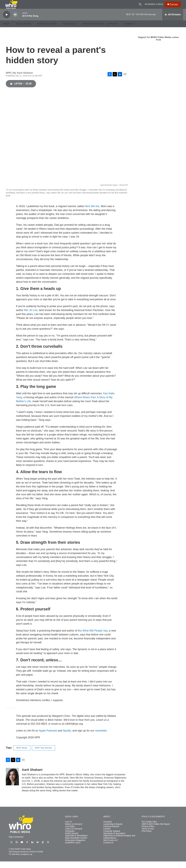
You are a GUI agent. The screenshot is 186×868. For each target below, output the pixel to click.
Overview (108, 828)
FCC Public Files (149, 828)
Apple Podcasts (48, 737)
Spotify (67, 737)
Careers (107, 835)
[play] (7, 21)
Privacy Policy (148, 833)
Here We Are (92, 213)
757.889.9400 (14, 861)
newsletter (101, 737)
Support (112, 30)
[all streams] (173, 21)
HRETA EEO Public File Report (156, 831)
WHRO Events (72, 840)
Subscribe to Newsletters (76, 842)
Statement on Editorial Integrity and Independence (119, 843)
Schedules (70, 838)
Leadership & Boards (113, 831)
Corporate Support (112, 838)
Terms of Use (148, 835)
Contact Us (108, 849)
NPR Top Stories (43, 754)
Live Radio (70, 833)
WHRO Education (93, 30)
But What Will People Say (93, 637)
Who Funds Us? (111, 847)
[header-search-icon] (142, 8)
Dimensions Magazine (75, 847)
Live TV (69, 828)
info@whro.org (26, 861)
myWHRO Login (155, 8)
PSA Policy (147, 838)
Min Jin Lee (31, 317)
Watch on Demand (73, 831)
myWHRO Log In (73, 849)
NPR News (22, 754)
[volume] (15, 21)
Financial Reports (111, 833)
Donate (176, 8)
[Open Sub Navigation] (12, 30)
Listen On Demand (74, 835)
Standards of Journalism (114, 840)
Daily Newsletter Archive (76, 844)
